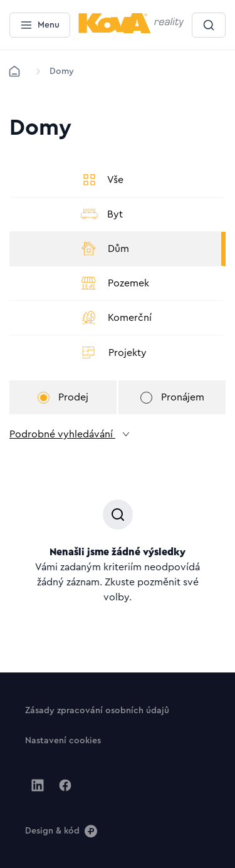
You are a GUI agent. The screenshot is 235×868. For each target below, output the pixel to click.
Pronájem (172, 398)
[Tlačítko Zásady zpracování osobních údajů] (97, 710)
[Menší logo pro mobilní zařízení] (131, 31)
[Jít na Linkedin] (38, 785)
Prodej (63, 398)
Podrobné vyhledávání (70, 434)
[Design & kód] (61, 830)
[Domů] (14, 71)
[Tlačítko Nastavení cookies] (63, 740)
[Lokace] (62, 71)
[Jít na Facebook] (65, 785)
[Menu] (40, 25)
